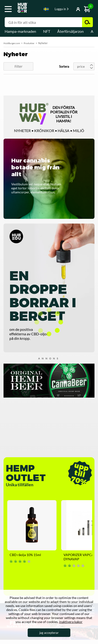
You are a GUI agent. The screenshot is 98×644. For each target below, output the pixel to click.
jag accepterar (49, 633)
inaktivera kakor (71, 622)
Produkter (29, 43)
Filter (19, 66)
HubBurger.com (12, 43)
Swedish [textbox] (46, 9)
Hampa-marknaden (20, 31)
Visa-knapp (72, 9)
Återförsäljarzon (70, 31)
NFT (47, 31)
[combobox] (46, 10)
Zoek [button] (87, 22)
